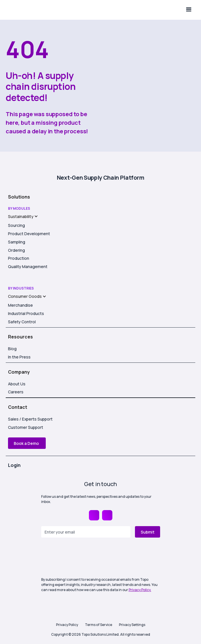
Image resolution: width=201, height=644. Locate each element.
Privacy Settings (132, 625)
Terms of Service (98, 625)
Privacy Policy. (140, 590)
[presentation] (85, 558)
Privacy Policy (67, 625)
